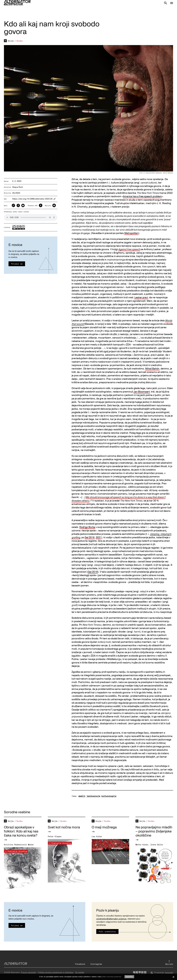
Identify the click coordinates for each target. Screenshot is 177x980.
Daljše (11, 41)
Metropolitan (131, 233)
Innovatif (169, 973)
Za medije (80, 972)
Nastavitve (129, 977)
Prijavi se (17, 264)
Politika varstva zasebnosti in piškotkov (56, 972)
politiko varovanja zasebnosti (111, 977)
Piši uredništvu (107, 931)
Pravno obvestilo (29, 972)
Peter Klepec (55, 836)
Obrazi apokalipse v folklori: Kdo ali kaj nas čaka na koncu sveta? (21, 831)
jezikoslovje (93, 796)
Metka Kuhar (142, 845)
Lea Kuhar (97, 836)
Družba (19, 41)
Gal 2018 (90, 537)
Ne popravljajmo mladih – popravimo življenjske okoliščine (154, 831)
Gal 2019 (93, 572)
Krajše (98, 821)
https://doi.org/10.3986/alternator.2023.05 (32, 199)
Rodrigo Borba (87, 527)
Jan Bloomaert (142, 392)
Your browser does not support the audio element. (31, 217)
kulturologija (109, 796)
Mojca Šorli (18, 187)
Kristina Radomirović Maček (19, 845)
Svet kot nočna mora (64, 827)
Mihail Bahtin (152, 369)
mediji (82, 796)
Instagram (96, 964)
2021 (99, 537)
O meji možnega (104, 827)
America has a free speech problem (142, 196)
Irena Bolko (157, 845)
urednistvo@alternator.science (111, 919)
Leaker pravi (141, 298)
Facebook (80, 964)
